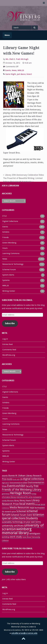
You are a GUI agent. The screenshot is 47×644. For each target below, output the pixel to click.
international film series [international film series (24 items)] (25, 497)
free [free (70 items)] (36, 486)
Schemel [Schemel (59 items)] (21, 511)
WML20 (21, 70)
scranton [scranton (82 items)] (38, 515)
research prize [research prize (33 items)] (10, 511)
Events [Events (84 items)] (11, 486)
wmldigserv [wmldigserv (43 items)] (35, 533)
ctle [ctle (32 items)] (21, 479)
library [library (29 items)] (17, 501)
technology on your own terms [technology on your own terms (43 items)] (27, 522)
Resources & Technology (13, 264)
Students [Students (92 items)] (32, 518)
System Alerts (8, 275)
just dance (21, 74)
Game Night (11, 74)
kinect (29, 74)
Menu (7, 35)
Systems (6, 281)
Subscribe (10, 323)
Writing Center (9, 291)
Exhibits (6, 232)
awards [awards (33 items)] (5, 476)
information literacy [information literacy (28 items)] (9, 497)
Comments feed (9, 350)
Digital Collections (10, 222)
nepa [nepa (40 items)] (32, 508)
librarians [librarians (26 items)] (10, 501)
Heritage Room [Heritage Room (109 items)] (20, 493)
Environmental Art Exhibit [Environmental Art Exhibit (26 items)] (19, 483)
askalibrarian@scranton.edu (24, 633)
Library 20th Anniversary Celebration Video (24, 175)
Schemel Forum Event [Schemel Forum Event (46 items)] (22, 515)
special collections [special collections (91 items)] (14, 518)
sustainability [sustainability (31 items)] (7, 522)
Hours (5, 248)
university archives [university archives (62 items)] (13, 526)
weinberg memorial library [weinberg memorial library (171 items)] (17, 531)
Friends (6, 238)
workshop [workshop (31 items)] (6, 537)
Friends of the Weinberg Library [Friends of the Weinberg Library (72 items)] (22, 490)
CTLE (5, 216)
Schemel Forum (9, 270)
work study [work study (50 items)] (16, 537)
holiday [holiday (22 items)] (34, 494)
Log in (5, 339)
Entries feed (7, 344)
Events (8, 70)
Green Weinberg (9, 243)
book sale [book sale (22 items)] (16, 479)
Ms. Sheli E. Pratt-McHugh (17, 59)
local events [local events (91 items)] (27, 504)
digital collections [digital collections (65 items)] (34, 479)
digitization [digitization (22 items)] (6, 483)
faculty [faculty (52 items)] (29, 486)
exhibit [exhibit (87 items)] (21, 486)
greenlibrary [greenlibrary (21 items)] (6, 494)
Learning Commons (11, 254)
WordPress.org (9, 355)
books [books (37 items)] (10, 479)
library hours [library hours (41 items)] (25, 500)
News (14, 70)
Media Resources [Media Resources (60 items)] (19, 507)
